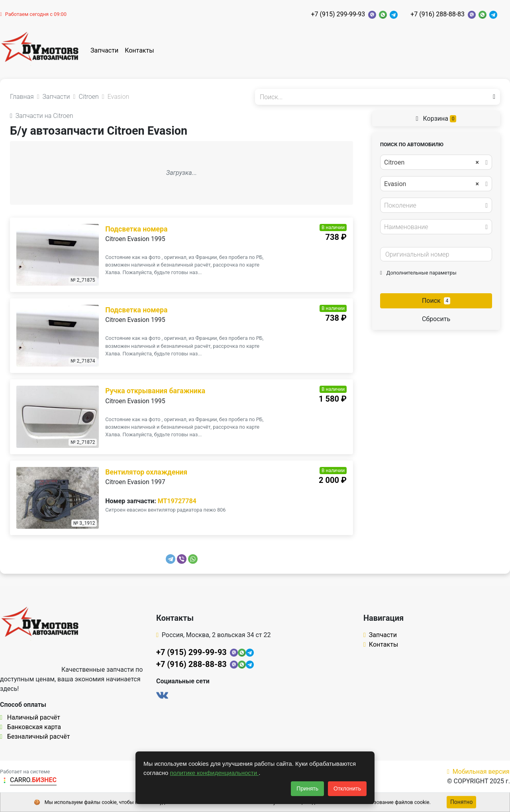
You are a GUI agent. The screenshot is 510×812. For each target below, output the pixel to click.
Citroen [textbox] (432, 163)
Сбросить (436, 319)
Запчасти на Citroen (42, 116)
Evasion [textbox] (432, 184)
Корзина (436, 119)
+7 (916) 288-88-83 (437, 14)
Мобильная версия (478, 772)
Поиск (436, 301)
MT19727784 (177, 501)
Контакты (139, 50)
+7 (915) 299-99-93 (338, 14)
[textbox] (434, 206)
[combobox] (436, 162)
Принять (307, 788)
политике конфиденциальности (215, 773)
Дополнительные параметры (418, 273)
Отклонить (347, 788)
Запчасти (104, 50)
